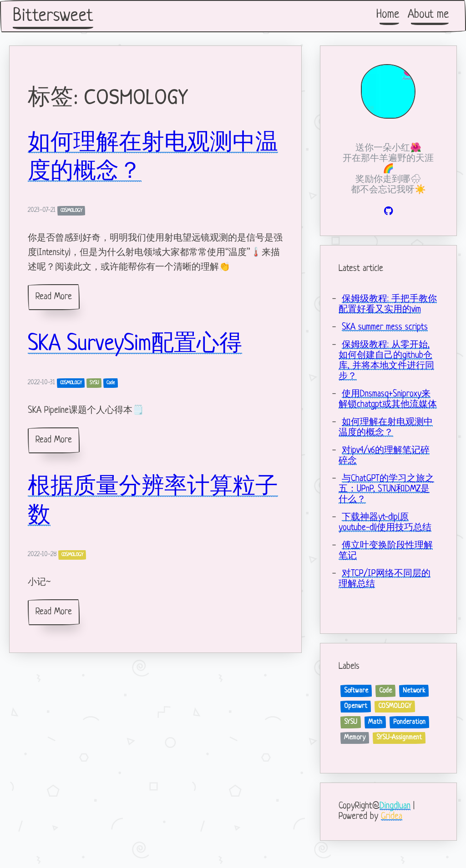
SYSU (94, 383)
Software (356, 691)
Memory (355, 738)
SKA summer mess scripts (385, 328)
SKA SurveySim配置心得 (135, 345)
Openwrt (356, 706)
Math (375, 722)
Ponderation (409, 722)
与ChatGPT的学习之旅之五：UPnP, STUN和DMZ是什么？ (386, 489)
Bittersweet (53, 16)
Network (414, 691)
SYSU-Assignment (399, 738)
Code (111, 383)
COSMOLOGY (71, 211)
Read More (54, 297)
